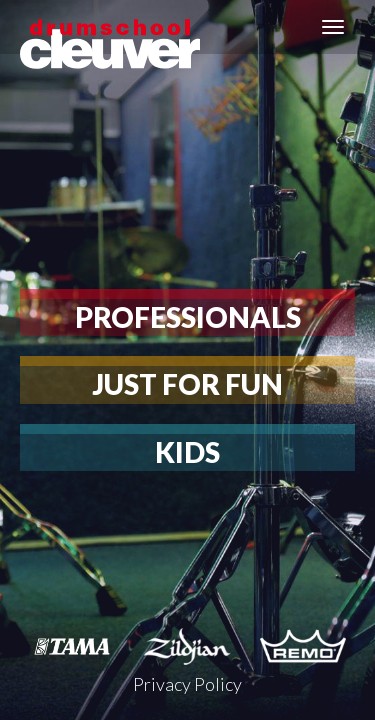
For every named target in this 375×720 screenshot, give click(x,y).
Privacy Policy (187, 684)
